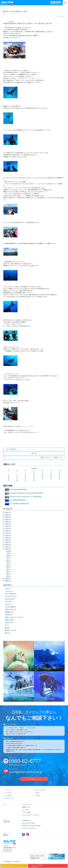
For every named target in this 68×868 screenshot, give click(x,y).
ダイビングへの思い (40, 790)
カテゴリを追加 (9, 594)
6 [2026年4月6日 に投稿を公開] (9, 474)
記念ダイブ (8, 622)
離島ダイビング (9, 630)
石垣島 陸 (8, 620)
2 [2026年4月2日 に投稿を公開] (34, 472)
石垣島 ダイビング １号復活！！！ (51, 458)
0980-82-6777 (25, 761)
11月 (8, 553)
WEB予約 (38, 796)
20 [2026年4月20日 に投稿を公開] (8, 478)
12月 (8, 551)
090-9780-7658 (22, 765)
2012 (7, 544)
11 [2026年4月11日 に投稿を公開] (51, 474)
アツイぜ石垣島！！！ (13, 449)
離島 (6, 628)
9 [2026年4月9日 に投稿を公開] (34, 474)
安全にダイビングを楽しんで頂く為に (32, 826)
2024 (7, 517)
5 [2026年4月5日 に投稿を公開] (59, 472)
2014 (7, 540)
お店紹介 (37, 793)
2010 (7, 549)
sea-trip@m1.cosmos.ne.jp (25, 772)
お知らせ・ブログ (9, 798)
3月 (7, 572)
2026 (7, 512)
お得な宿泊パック (27, 820)
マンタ (5, 15)
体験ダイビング (9, 609)
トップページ (8, 790)
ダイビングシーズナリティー (30, 828)
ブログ (7, 602)
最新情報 (7, 612)
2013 (7, 542)
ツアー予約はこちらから (34, 779)
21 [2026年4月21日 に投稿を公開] (17, 478)
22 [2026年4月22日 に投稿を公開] (25, 478)
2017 (7, 533)
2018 (7, 531)
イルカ (7, 588)
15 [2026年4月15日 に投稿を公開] (25, 476)
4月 (7, 569)
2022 (7, 522)
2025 (7, 515)
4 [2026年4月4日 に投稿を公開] (51, 472)
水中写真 (7, 615)
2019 (7, 528)
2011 (7, 547)
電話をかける (8, 866)
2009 (7, 578)
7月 (7, 562)
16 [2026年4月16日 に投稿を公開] (34, 476)
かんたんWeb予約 (49, 866)
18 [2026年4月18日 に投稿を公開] (51, 476)
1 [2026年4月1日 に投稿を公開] (26, 472)
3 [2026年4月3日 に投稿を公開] (42, 472)
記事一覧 (34, 453)
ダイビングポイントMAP (29, 823)
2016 (7, 535)
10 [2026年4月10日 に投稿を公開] (42, 474)
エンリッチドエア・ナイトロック (31, 815)
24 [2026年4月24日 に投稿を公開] (42, 478)
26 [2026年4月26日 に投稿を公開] (59, 478)
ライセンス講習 (9, 607)
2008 (7, 581)
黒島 (6, 633)
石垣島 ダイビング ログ (12, 617)
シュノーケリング (10, 596)
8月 (7, 560)
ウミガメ (7, 591)
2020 (7, 526)
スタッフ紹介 (8, 793)
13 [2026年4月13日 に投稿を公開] (8, 476)
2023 (7, 519)
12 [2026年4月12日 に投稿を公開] (59, 474)
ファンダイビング (27, 805)
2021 (7, 524)
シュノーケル (26, 810)
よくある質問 (8, 796)
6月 (7, 565)
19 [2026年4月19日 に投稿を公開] (59, 476)
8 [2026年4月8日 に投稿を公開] (26, 474)
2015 (7, 537)
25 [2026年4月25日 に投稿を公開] (51, 478)
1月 (7, 576)
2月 (7, 574)
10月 (8, 556)
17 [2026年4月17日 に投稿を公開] (42, 476)
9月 (7, 558)
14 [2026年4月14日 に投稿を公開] (17, 476)
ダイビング (8, 599)
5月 (7, 567)
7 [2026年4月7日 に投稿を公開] (17, 474)
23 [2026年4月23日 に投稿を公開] (34, 478)
